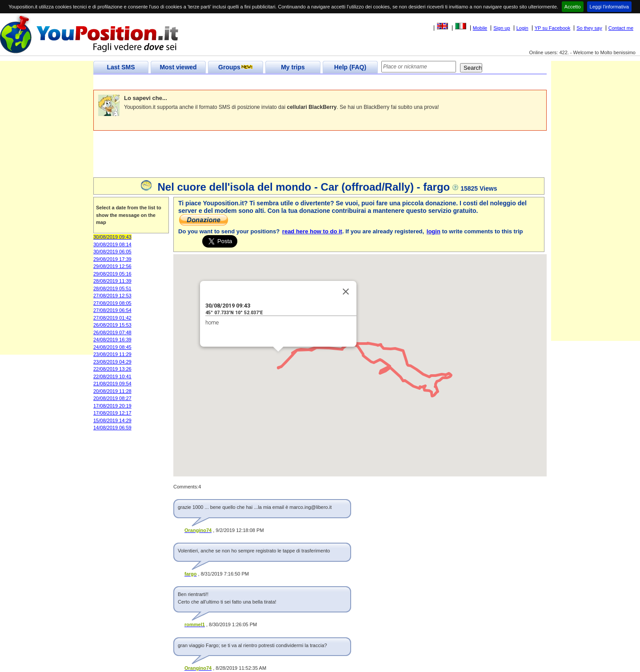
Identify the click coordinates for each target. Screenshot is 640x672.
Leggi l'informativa (609, 7)
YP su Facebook (553, 28)
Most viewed (178, 67)
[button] (278, 360)
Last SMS (121, 67)
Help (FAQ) (350, 67)
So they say (589, 28)
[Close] (346, 292)
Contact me (621, 28)
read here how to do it (312, 231)
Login (522, 28)
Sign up (502, 28)
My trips (293, 67)
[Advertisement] (255, 82)
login (434, 231)
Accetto (573, 7)
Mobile (480, 28)
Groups (236, 67)
